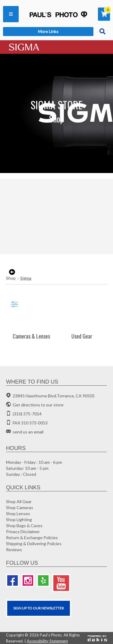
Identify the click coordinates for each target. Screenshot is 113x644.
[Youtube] (61, 583)
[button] (11, 14)
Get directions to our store (38, 405)
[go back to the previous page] (11, 272)
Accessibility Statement (47, 641)
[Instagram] (28, 580)
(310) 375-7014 (27, 414)
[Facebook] (13, 580)
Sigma (26, 278)
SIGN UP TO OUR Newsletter (39, 608)
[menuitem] (11, 14)
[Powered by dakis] (97, 638)
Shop (11, 278)
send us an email (28, 432)
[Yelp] (43, 580)
